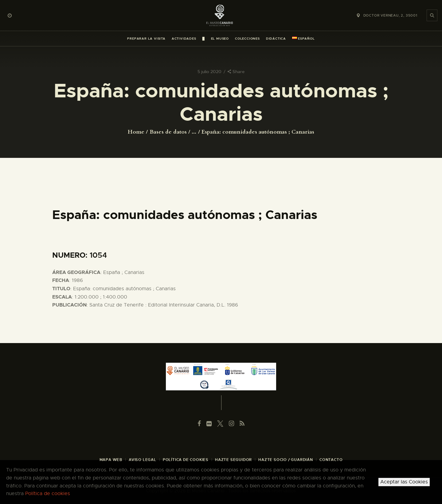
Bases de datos (168, 132)
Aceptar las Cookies (404, 482)
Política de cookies (48, 494)
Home (136, 132)
